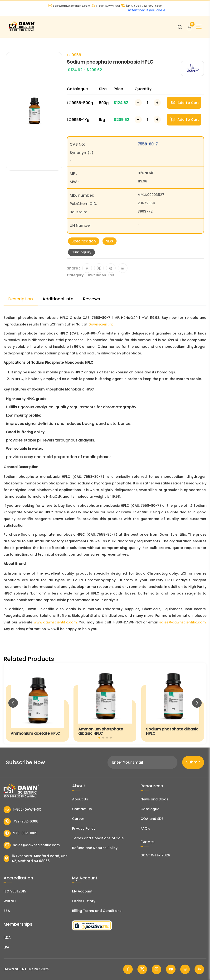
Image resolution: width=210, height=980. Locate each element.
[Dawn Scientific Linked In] (199, 969)
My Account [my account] (82, 891)
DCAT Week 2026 (155, 855)
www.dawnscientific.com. (56, 622)
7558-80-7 (148, 144)
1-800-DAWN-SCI (106, 6)
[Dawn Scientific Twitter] (142, 969)
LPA (6, 947)
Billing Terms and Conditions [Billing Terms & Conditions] (97, 911)
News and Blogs (154, 799)
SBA (7, 911)
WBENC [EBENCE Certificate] (10, 901)
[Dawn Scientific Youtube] (171, 969)
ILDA (7, 938)
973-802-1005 (20, 833)
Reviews (92, 299)
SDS (110, 241)
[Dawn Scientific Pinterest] (185, 969)
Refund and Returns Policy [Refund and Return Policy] (95, 848)
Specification (84, 241)
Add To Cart (185, 103)
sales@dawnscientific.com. (183, 622)
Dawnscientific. (101, 324)
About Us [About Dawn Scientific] (80, 799)
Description (21, 299)
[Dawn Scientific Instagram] (156, 969)
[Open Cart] (189, 27)
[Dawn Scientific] (22, 30)
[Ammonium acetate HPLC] (37, 703)
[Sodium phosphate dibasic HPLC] (173, 703)
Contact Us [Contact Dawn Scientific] (82, 809)
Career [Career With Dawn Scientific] (78, 819)
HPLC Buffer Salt (100, 275)
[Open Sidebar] (199, 27)
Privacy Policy (84, 828)
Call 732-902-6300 (142, 6)
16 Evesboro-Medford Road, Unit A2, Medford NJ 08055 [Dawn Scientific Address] (36, 858)
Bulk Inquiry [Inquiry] (81, 252)
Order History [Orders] (84, 901)
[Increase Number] (157, 103)
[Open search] (180, 27)
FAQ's (145, 828)
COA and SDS (152, 819)
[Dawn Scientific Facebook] (128, 969)
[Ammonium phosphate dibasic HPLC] (105, 703)
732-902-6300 (21, 822)
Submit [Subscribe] (193, 762)
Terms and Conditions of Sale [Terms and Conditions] (98, 838)
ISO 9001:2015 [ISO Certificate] (15, 891)
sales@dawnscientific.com (69, 6)
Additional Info (58, 299)
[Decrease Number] (138, 103)
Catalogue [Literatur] (150, 809)
